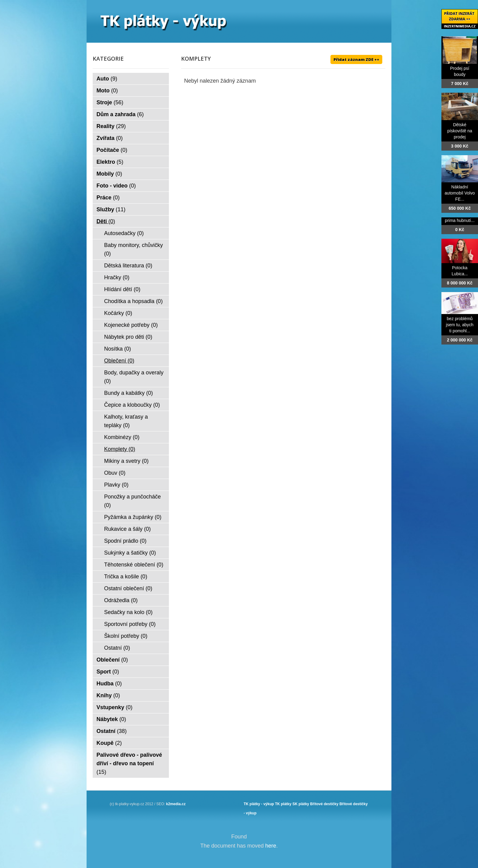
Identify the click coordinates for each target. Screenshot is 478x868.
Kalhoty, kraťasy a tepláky (126, 421)
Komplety (120, 449)
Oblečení (119, 361)
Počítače (112, 150)
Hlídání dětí (122, 289)
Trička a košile (126, 577)
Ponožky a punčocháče (133, 501)
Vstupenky (115, 707)
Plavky (116, 485)
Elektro (110, 162)
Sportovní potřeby (130, 624)
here (271, 846)
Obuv (115, 473)
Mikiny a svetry (127, 461)
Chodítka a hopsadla (134, 301)
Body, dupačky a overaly (134, 377)
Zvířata (110, 138)
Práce (108, 198)
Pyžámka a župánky (133, 517)
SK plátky (301, 804)
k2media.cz (176, 804)
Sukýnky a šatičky (130, 553)
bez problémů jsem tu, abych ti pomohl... (460, 325)
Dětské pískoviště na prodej (460, 131)
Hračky (117, 277)
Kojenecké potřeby (131, 325)
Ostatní (117, 648)
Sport (108, 672)
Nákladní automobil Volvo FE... (460, 193)
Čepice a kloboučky (132, 405)
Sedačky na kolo (128, 612)
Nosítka (118, 349)
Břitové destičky (324, 804)
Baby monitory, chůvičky (134, 249)
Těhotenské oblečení (134, 565)
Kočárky (118, 313)
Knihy (108, 695)
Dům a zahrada (120, 114)
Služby (111, 209)
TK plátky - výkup (259, 804)
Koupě (109, 743)
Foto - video (116, 186)
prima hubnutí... (460, 220)
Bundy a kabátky (129, 393)
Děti (106, 221)
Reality (111, 126)
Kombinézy (122, 437)
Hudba (109, 684)
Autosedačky (124, 233)
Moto (107, 91)
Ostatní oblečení (128, 588)
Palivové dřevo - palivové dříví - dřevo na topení (129, 763)
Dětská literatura (128, 266)
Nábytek (111, 719)
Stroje (110, 102)
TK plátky (283, 804)
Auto (107, 79)
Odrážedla (121, 600)
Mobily (109, 174)
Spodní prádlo (125, 541)
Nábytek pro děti (128, 337)
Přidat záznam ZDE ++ (356, 59)
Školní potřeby (126, 636)
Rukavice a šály (128, 529)
